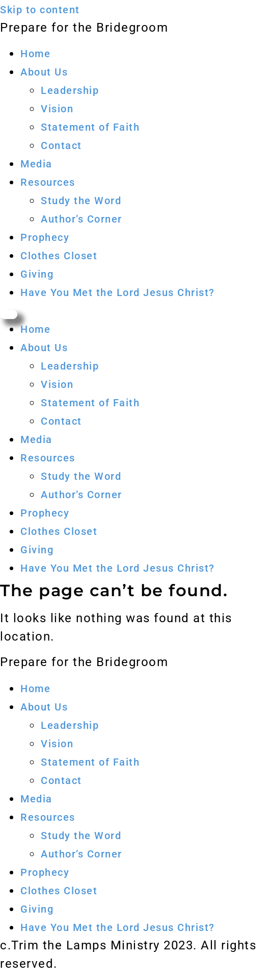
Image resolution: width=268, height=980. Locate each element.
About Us (44, 72)
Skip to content (40, 10)
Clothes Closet (59, 256)
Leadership (70, 90)
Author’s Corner (82, 219)
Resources (48, 182)
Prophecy (45, 237)
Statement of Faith (90, 127)
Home (35, 54)
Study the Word (81, 201)
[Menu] (9, 314)
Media (36, 164)
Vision (57, 109)
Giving (37, 274)
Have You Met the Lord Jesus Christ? (118, 292)
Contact (61, 145)
